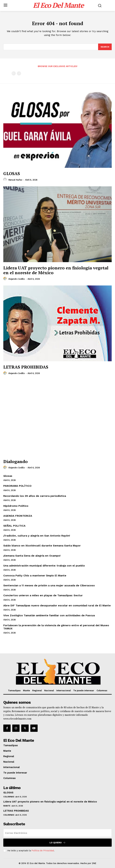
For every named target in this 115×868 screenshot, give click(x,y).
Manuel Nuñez (15, 180)
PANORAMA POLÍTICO (17, 486)
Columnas (9, 797)
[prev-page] (14, 73)
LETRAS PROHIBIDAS (26, 367)
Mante (7, 806)
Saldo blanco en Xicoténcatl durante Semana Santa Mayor (42, 546)
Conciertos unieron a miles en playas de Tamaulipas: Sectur (43, 595)
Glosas (8, 476)
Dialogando (15, 461)
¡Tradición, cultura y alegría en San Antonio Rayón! (37, 536)
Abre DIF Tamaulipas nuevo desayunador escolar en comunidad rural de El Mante (57, 605)
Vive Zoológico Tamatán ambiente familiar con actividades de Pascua (49, 615)
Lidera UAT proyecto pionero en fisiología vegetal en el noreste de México (56, 270)
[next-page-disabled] (19, 73)
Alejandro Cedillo (17, 279)
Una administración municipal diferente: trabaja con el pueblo (44, 566)
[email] (57, 833)
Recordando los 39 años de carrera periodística (35, 496)
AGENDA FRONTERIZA (18, 516)
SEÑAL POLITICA (14, 526)
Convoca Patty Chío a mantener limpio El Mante (35, 575)
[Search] (105, 47)
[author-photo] (5, 180)
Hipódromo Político (16, 506)
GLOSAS (12, 173)
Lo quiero (58, 843)
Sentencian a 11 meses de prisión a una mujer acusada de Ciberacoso (49, 585)
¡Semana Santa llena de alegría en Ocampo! (32, 556)
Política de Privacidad (43, 851)
